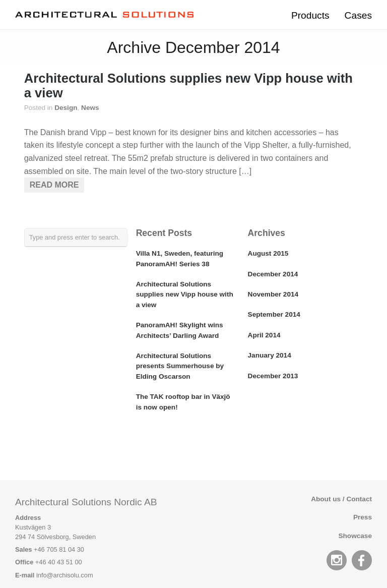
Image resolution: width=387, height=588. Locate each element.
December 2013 (273, 376)
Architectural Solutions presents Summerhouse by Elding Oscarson (180, 366)
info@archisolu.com (65, 575)
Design (66, 108)
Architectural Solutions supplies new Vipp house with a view (185, 295)
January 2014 (270, 355)
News (90, 108)
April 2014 (264, 335)
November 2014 (273, 294)
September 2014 (274, 314)
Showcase (356, 536)
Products (310, 15)
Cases (358, 15)
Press (363, 517)
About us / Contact (341, 499)
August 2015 (268, 253)
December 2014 (273, 274)
